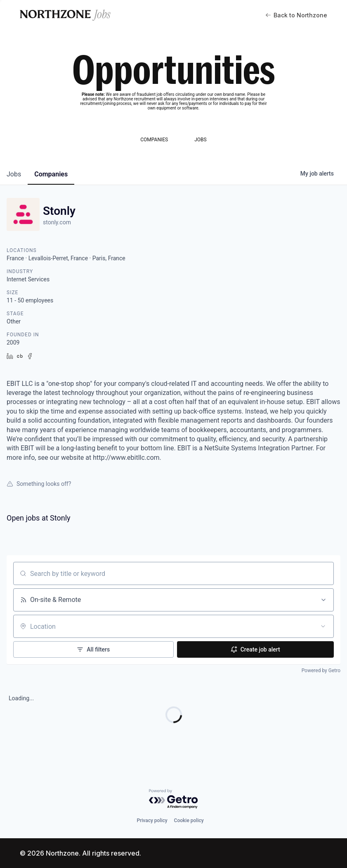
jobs (14, 174)
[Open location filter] (323, 626)
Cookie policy (189, 820)
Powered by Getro (321, 671)
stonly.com (57, 222)
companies (51, 174)
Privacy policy (152, 820)
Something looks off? (39, 484)
